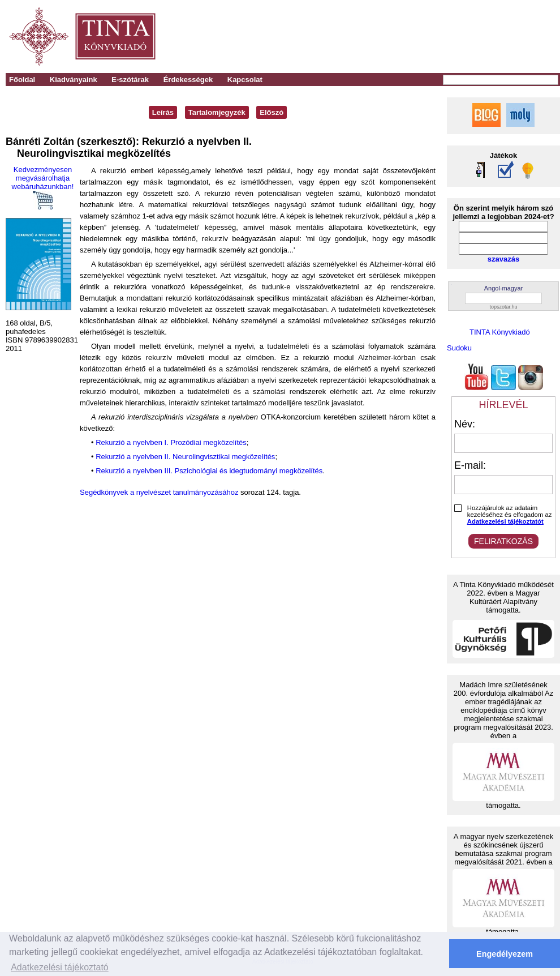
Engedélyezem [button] (505, 954)
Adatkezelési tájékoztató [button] (60, 967)
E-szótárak (130, 80)
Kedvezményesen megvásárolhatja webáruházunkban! (43, 187)
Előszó (272, 112)
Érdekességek (188, 80)
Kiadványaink (74, 80)
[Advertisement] (402, 37)
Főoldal (22, 80)
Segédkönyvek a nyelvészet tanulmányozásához (159, 492)
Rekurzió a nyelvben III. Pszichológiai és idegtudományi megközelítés (209, 471)
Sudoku (459, 348)
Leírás (163, 112)
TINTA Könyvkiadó (500, 332)
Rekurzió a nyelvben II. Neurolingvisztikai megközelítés (185, 457)
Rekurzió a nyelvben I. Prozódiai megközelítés (171, 442)
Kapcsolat (245, 80)
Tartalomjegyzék (217, 112)
